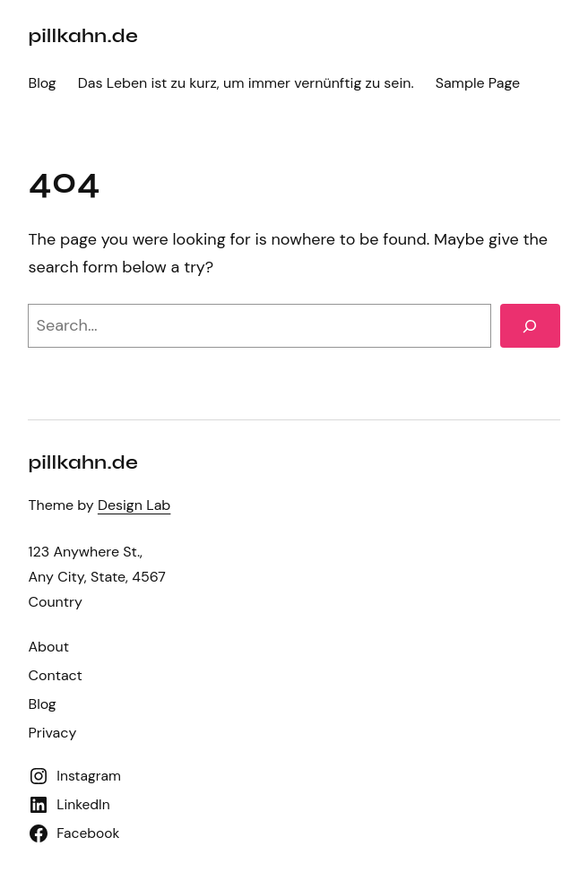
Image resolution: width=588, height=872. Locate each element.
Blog (42, 83)
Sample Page (478, 83)
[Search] (530, 326)
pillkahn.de (82, 36)
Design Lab (134, 505)
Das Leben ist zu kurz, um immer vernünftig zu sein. (246, 83)
